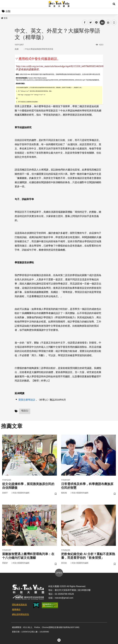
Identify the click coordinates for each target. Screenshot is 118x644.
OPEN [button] (59, 573)
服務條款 (16, 610)
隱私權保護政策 (19, 605)
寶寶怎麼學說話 (27, 400)
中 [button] (102, 23)
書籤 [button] (114, 22)
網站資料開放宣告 (21, 615)
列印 (108, 22)
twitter (91, 23)
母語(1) (25, 411)
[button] (114, 4)
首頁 (4, 18)
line (96, 23)
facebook (85, 23)
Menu (4, 4)
